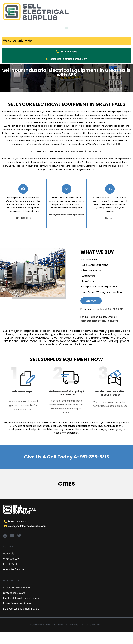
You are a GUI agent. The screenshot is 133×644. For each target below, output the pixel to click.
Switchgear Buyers (14, 605)
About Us (9, 566)
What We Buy (11, 571)
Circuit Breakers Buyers (17, 600)
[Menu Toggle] (67, 28)
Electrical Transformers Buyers (21, 610)
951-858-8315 (114, 156)
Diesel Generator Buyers (17, 615)
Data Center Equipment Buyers (21, 621)
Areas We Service (13, 581)
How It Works (11, 576)
